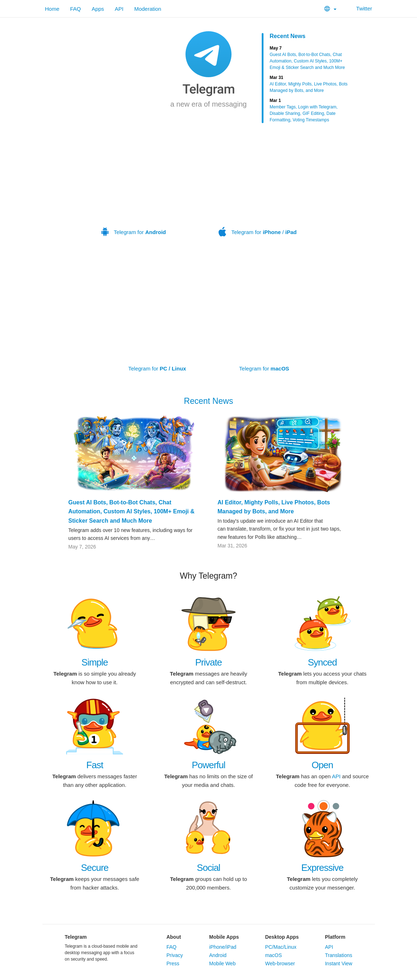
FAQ (75, 9)
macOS (273, 955)
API (119, 9)
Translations (339, 955)
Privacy (175, 955)
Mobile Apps (224, 937)
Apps (98, 9)
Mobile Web (223, 963)
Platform (335, 937)
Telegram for (134, 186)
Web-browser (280, 963)
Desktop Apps (282, 937)
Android (218, 955)
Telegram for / (258, 186)
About (174, 937)
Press (173, 963)
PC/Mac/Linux (281, 947)
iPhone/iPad (223, 947)
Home (52, 9)
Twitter (360, 8)
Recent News (288, 36)
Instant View (339, 963)
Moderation (148, 9)
